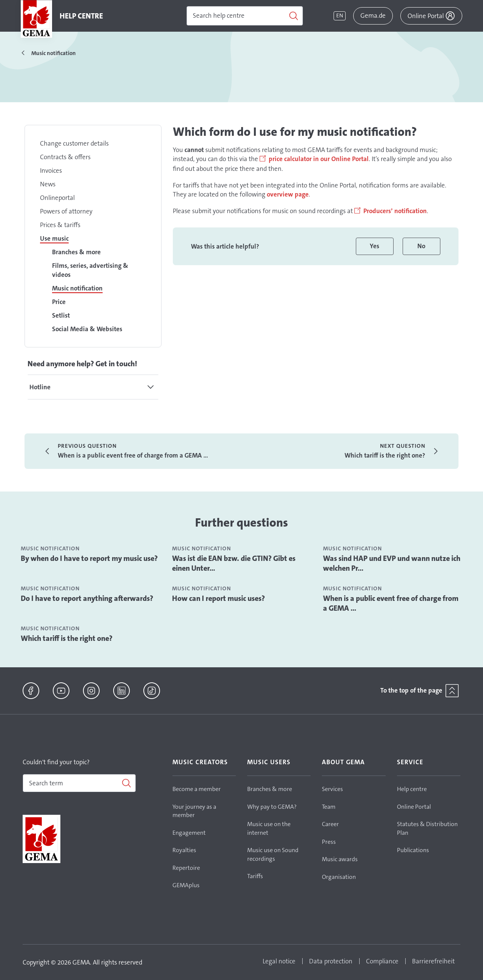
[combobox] (79, 783)
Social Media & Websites (87, 329)
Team (329, 807)
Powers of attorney (66, 211)
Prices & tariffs (60, 225)
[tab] (93, 387)
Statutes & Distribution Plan (427, 828)
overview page (288, 194)
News (48, 184)
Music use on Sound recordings (273, 854)
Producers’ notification (395, 211)
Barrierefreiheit (433, 961)
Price (59, 302)
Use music (54, 238)
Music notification (77, 288)
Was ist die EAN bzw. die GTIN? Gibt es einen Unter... (234, 563)
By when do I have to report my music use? (89, 558)
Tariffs (255, 876)
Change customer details (74, 143)
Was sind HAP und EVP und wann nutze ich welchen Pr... (392, 563)
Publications (413, 850)
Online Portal (414, 807)
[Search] (245, 16)
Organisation (339, 877)
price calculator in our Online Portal (319, 159)
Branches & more (76, 252)
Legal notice (279, 961)
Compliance (382, 961)
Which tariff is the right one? (67, 638)
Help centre (412, 789)
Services (332, 789)
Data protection (331, 961)
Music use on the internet (269, 828)
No (421, 246)
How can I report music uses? (218, 598)
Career (330, 824)
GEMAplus (186, 885)
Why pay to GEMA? (272, 807)
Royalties (184, 850)
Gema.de (373, 15)
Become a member (197, 789)
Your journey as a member (194, 811)
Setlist (61, 315)
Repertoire (186, 868)
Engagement (189, 833)
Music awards (340, 859)
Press (329, 842)
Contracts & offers (65, 157)
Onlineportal (57, 198)
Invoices (51, 171)
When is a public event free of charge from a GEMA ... (391, 603)
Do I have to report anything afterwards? (87, 598)
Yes (375, 246)
